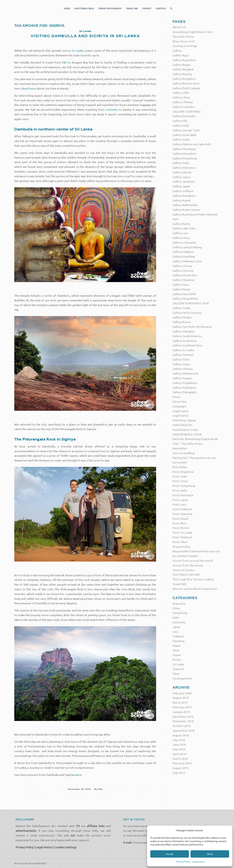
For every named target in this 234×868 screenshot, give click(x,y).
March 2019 (180, 702)
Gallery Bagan (182, 65)
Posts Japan (180, 500)
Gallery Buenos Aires (186, 83)
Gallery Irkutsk (182, 172)
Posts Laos (179, 504)
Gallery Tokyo (181, 364)
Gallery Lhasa (181, 238)
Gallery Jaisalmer (184, 181)
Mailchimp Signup (184, 420)
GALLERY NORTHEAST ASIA (191, 303)
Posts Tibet (180, 542)
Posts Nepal (180, 518)
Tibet (176, 674)
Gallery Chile (181, 93)
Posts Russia (181, 528)
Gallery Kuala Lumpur (186, 210)
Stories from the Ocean (188, 565)
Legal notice (198, 862)
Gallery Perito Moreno (187, 313)
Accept (170, 854)
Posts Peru (179, 523)
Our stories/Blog (184, 453)
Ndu (100, 789)
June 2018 (179, 744)
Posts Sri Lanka (182, 532)
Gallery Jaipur (182, 177)
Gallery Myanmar (184, 280)
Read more (29, 88)
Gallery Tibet (181, 359)
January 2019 (181, 712)
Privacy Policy (183, 862)
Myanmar (179, 641)
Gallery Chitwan (183, 102)
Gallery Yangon (182, 378)
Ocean (177, 655)
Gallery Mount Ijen (185, 275)
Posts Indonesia (183, 495)
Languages (179, 406)
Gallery (177, 50)
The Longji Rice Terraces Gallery (193, 579)
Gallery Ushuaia (183, 369)
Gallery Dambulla (184, 116)
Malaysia (178, 636)
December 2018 (183, 716)
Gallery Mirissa (182, 266)
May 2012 (179, 773)
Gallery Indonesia (184, 167)
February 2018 (182, 763)
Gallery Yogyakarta (185, 383)
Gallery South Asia (184, 341)
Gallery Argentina (184, 60)
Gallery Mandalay (184, 256)
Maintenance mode (185, 430)
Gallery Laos (180, 233)
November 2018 (183, 721)
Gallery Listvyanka (184, 242)
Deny (210, 854)
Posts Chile (180, 476)
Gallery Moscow (183, 270)
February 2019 (182, 707)
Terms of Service (183, 570)
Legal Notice (44, 847)
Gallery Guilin (181, 139)
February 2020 (182, 693)
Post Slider (180, 467)
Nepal (176, 645)
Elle (64, 62)
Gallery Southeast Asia (187, 345)
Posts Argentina (183, 472)
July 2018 (179, 740)
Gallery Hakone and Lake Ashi (192, 144)
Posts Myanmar (183, 514)
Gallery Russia (182, 322)
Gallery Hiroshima (184, 153)
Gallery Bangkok (183, 69)
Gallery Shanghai (183, 331)
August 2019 (181, 698)
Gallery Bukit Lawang (186, 88)
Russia (177, 659)
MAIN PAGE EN (182, 425)
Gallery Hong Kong (185, 158)
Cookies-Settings (65, 847)
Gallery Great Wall (184, 135)
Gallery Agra (181, 55)
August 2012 (181, 768)
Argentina (179, 603)
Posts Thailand (182, 537)
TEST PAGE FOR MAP (186, 574)
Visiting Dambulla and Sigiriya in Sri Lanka (85, 36)
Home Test (180, 401)
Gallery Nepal (181, 289)
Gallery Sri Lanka (183, 350)
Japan (176, 627)
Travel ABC (180, 584)
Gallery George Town (186, 130)
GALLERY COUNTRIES (187, 111)
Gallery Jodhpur (183, 191)
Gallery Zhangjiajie (185, 392)
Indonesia (179, 622)
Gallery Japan (181, 186)
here (78, 775)
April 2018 (179, 754)
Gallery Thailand (183, 355)
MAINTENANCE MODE (187, 434)
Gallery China (181, 97)
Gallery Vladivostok (185, 373)
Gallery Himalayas (184, 149)
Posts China (180, 481)
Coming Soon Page (185, 46)
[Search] (170, 8)
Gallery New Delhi (184, 294)
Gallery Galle (181, 125)
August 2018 (181, 735)
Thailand (178, 669)
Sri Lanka (85, 31)
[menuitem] (67, 8)
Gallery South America (187, 336)
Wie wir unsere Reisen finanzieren (195, 589)
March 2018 (180, 759)
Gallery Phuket (182, 317)
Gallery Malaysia (183, 252)
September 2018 (184, 730)
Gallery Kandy (182, 200)
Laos (175, 632)
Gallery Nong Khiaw (185, 298)
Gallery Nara (181, 284)
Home (177, 397)
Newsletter (180, 448)
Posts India (180, 490)
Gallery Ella (180, 121)
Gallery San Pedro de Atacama (192, 327)
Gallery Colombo (184, 107)
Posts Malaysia (182, 509)
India (176, 617)
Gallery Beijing (182, 74)
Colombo (112, 109)
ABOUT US (179, 27)
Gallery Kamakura (184, 196)
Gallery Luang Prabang (187, 247)
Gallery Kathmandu (185, 205)
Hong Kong (180, 613)
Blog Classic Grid (183, 41)
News (176, 650)
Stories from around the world (193, 560)
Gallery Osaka (181, 308)
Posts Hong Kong (184, 486)
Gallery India (181, 163)
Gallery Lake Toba (184, 228)
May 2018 (179, 749)
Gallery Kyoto (181, 224)
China (176, 608)
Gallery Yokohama (184, 387)
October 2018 (182, 726)
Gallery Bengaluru (184, 79)
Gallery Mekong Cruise (187, 261)
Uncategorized (182, 678)
